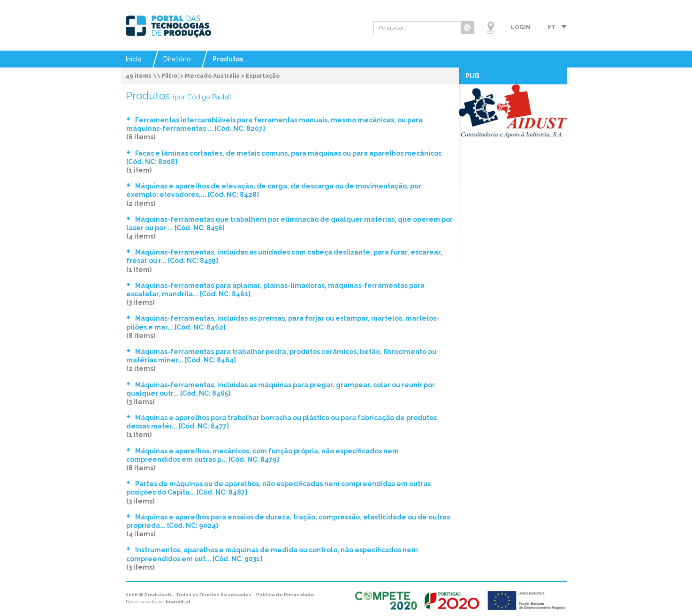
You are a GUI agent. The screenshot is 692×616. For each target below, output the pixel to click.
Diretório (177, 59)
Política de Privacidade (285, 595)
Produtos (228, 59)
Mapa (491, 28)
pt (551, 27)
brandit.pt (178, 602)
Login (521, 27)
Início (134, 59)
